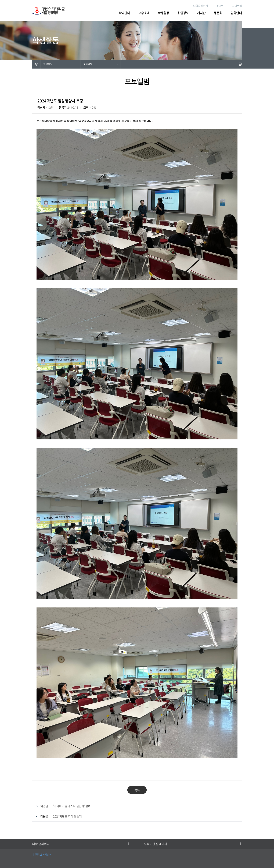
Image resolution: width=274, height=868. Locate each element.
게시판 (201, 13)
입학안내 (236, 13)
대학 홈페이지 (41, 844)
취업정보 (183, 13)
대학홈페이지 (201, 6)
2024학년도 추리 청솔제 (67, 816)
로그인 (220, 6)
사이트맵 (237, 6)
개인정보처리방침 (42, 855)
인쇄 (240, 64)
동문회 (218, 13)
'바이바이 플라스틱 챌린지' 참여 (72, 806)
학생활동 (164, 13)
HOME (36, 64)
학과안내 (124, 13)
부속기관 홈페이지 (156, 844)
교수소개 (144, 13)
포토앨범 (88, 64)
